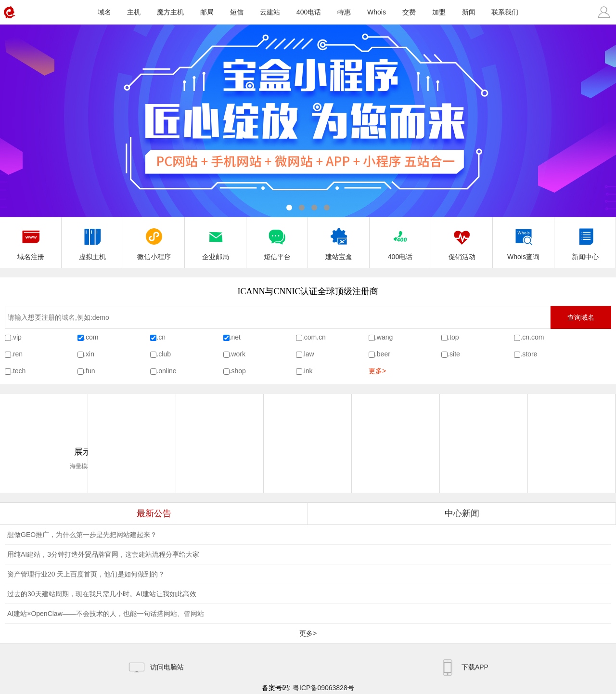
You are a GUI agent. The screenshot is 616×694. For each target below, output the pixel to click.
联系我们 (505, 12)
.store (529, 354)
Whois (377, 12)
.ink (308, 371)
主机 (134, 12)
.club (164, 354)
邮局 (207, 12)
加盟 (439, 12)
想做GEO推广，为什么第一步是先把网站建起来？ (82, 535)
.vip (16, 337)
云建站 (270, 12)
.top (453, 337)
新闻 (469, 12)
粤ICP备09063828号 (323, 688)
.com (91, 337)
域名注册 (31, 241)
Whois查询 (523, 241)
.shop (238, 371)
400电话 (309, 12)
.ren (17, 354)
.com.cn (314, 337)
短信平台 (277, 241)
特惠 (344, 12)
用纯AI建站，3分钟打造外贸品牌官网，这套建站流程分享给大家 (103, 554)
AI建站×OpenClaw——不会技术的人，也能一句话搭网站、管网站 (106, 614)
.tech (18, 371)
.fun (89, 371)
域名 (104, 12)
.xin (89, 354)
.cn (161, 337)
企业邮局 (216, 241)
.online (166, 371)
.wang (384, 337)
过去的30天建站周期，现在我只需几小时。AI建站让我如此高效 (102, 594)
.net (235, 337)
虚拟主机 (92, 241)
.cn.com (532, 337)
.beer (383, 354)
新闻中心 (585, 241)
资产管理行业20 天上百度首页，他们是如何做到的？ (86, 574)
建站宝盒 (339, 241)
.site (454, 354)
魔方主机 (170, 12)
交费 (409, 12)
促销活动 (462, 241)
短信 (237, 12)
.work (237, 354)
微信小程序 (154, 241)
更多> (377, 371)
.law (308, 354)
